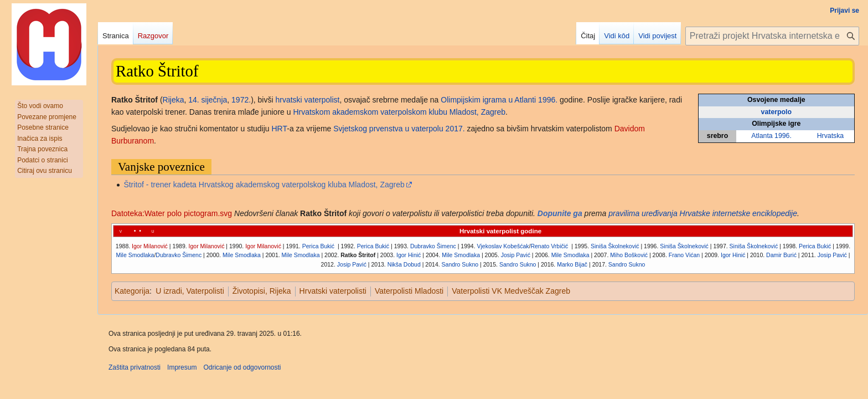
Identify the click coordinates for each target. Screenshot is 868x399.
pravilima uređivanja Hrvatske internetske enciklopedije (703, 213)
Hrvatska (831, 136)
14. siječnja (208, 100)
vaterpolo (776, 112)
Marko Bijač (572, 264)
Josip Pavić (516, 255)
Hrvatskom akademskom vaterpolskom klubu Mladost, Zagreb (399, 112)
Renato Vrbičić (550, 246)
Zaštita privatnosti (135, 367)
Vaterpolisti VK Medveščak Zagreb (511, 291)
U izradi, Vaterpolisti (190, 291)
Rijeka (174, 100)
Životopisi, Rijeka (262, 291)
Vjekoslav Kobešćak (503, 246)
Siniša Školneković (615, 246)
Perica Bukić (318, 246)
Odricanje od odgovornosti (242, 367)
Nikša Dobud (404, 264)
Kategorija (132, 291)
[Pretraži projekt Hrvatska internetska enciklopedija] (772, 36)
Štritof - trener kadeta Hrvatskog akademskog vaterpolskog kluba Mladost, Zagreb (264, 185)
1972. (241, 100)
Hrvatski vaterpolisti (333, 291)
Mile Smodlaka (135, 255)
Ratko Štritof (358, 255)
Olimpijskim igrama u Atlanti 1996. (499, 100)
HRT (280, 129)
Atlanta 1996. (771, 136)
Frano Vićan (684, 255)
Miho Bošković (629, 255)
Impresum (182, 367)
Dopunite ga (560, 213)
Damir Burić (781, 255)
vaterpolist (322, 100)
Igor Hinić (409, 255)
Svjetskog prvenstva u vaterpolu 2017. (399, 129)
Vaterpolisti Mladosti (409, 291)
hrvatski (288, 100)
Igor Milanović (150, 246)
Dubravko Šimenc (433, 246)
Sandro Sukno (460, 264)
